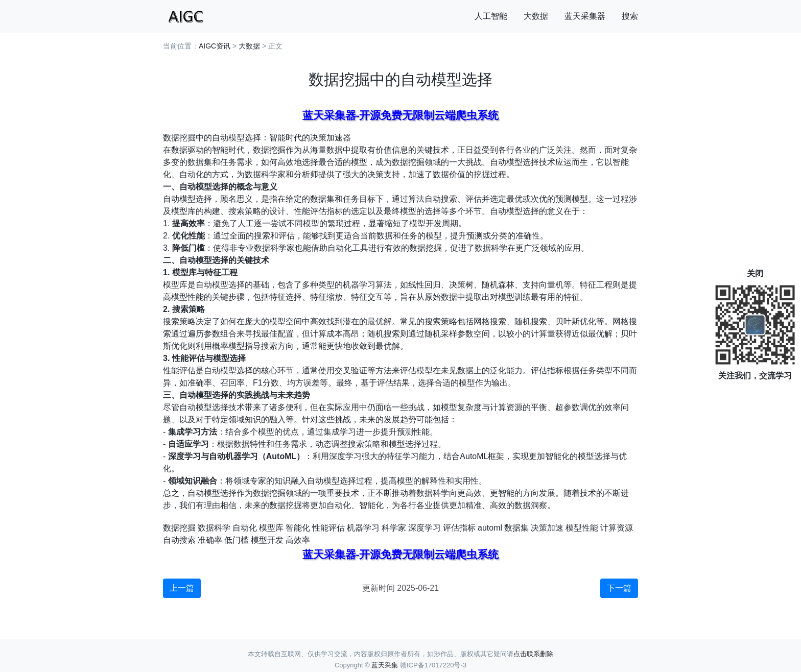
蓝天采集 (385, 665)
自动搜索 (179, 540)
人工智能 (491, 16)
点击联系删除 (533, 654)
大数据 (536, 16)
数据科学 (214, 528)
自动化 (245, 528)
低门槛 (237, 540)
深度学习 (425, 528)
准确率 (210, 540)
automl (490, 528)
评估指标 (459, 528)
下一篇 (619, 588)
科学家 (394, 528)
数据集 (516, 528)
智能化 (298, 528)
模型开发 (267, 540)
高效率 (298, 540)
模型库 (271, 528)
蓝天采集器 (585, 16)
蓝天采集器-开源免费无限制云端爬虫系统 (401, 115)
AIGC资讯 (215, 46)
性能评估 (328, 528)
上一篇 (182, 588)
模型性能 (582, 528)
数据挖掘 (179, 528)
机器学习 (363, 528)
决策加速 (547, 528)
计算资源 (617, 528)
